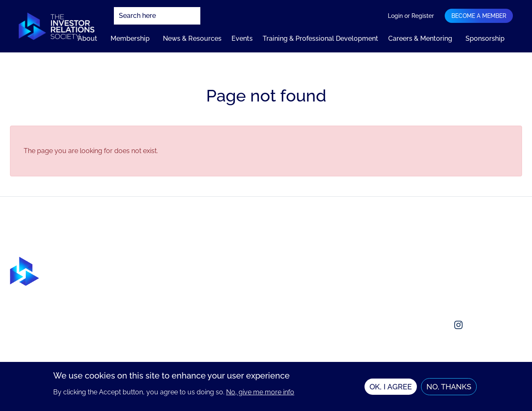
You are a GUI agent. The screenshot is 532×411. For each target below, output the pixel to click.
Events (242, 38)
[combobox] (157, 16)
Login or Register (411, 16)
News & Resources (192, 38)
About (87, 38)
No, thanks (449, 390)
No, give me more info (260, 395)
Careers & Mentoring (420, 38)
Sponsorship (485, 38)
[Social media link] (419, 325)
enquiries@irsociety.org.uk (451, 295)
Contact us (427, 278)
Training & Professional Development (320, 38)
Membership (130, 38)
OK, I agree (391, 390)
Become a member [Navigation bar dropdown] (479, 16)
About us (425, 261)
